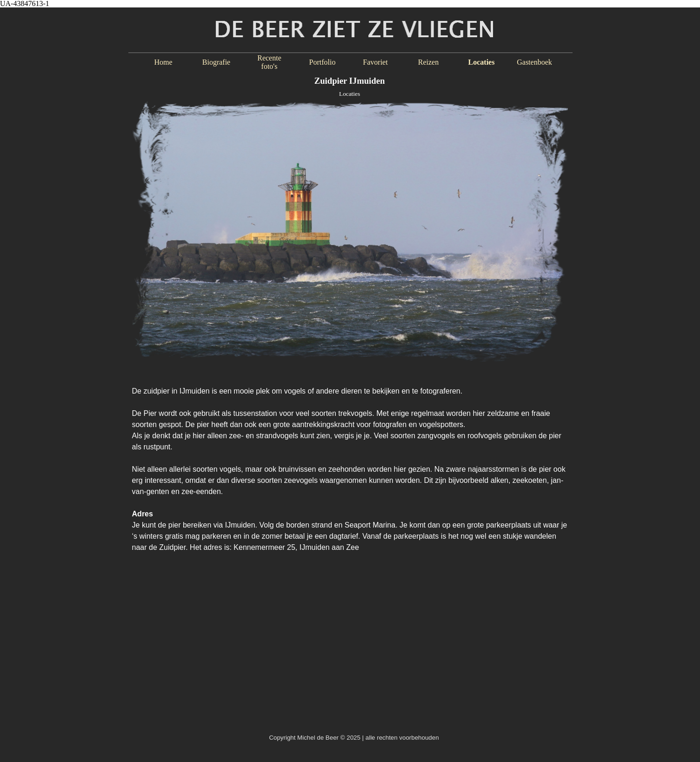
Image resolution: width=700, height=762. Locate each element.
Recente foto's (269, 62)
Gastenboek (534, 62)
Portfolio (323, 62)
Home (163, 62)
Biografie (216, 62)
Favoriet (375, 62)
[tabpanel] (350, 465)
